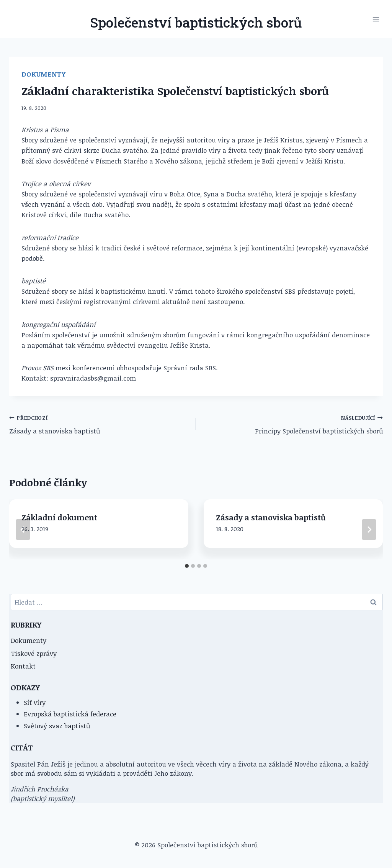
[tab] (187, 566)
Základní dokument (59, 517)
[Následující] (369, 530)
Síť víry (35, 702)
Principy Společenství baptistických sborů (293, 424)
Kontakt (23, 666)
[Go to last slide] (23, 530)
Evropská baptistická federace (70, 714)
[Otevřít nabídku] (376, 19)
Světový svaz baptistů (57, 726)
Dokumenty (44, 74)
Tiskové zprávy (34, 653)
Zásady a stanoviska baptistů (99, 424)
